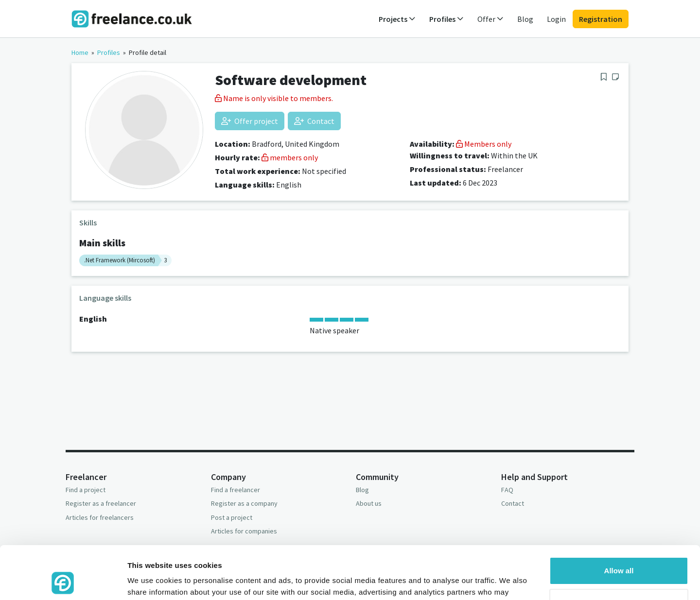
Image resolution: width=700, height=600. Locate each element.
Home (80, 52)
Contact (314, 121)
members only (290, 157)
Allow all (619, 521)
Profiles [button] (446, 19)
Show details (150, 581)
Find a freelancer (236, 490)
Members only (484, 144)
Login (556, 19)
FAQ (507, 490)
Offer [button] (490, 19)
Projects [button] (397, 19)
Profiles (109, 52)
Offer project (250, 121)
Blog (525, 19)
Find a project (86, 490)
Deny (619, 553)
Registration (601, 19)
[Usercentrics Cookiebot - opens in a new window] (63, 581)
